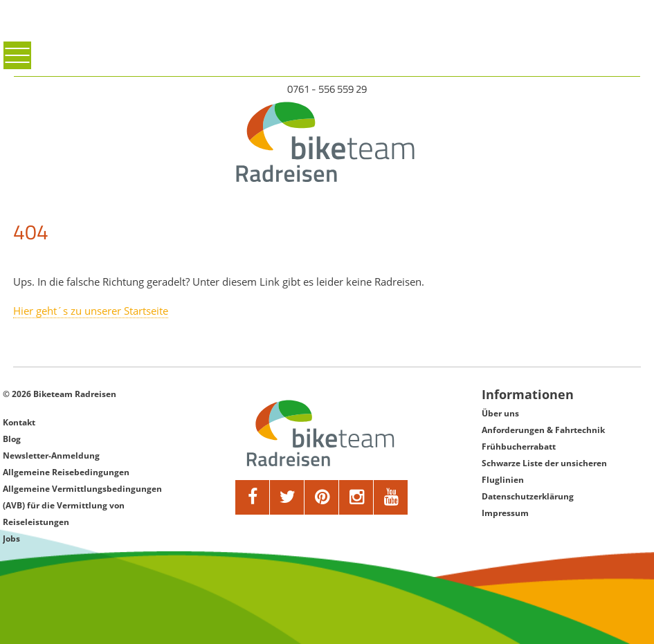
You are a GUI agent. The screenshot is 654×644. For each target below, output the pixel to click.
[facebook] (253, 497)
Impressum (505, 513)
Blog (12, 439)
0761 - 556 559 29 (327, 89)
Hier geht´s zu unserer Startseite (91, 311)
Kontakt (19, 422)
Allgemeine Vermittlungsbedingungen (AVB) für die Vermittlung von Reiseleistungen (82, 505)
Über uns (500, 413)
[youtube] (391, 497)
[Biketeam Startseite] (327, 142)
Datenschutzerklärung (528, 496)
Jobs (11, 539)
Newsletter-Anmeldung (51, 456)
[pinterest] (322, 497)
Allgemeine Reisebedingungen (66, 472)
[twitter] (287, 497)
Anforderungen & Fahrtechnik (543, 430)
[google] (356, 497)
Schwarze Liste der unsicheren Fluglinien (544, 471)
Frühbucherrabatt (519, 447)
